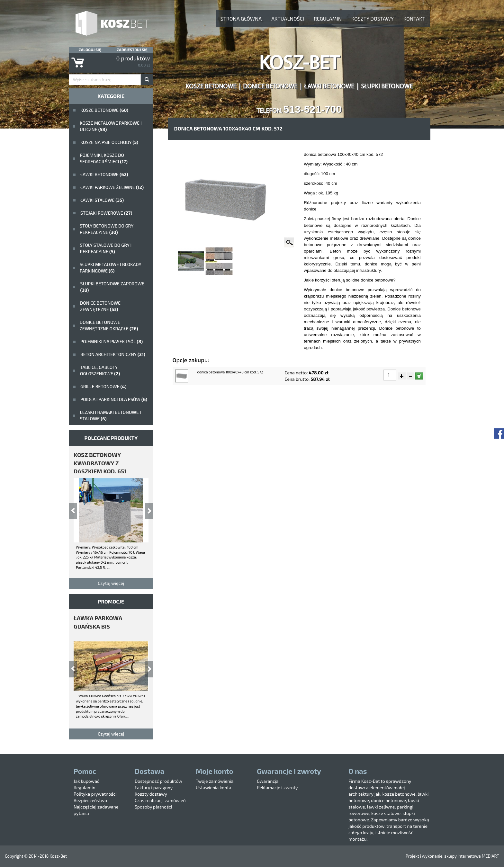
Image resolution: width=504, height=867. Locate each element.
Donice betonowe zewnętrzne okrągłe (109, 325)
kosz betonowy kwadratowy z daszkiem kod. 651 (100, 463)
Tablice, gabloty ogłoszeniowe (100, 370)
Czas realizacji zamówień (160, 800)
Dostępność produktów (158, 781)
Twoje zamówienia (215, 781)
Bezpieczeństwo (90, 800)
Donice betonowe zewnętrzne (100, 306)
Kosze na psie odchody (109, 142)
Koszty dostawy (373, 18)
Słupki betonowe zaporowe (112, 287)
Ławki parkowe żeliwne (112, 187)
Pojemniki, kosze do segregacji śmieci (104, 158)
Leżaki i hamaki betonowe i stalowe (110, 415)
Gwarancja (268, 781)
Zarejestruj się (132, 49)
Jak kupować (86, 781)
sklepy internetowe (462, 856)
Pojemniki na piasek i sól (112, 341)
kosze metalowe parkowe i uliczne (111, 126)
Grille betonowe (104, 386)
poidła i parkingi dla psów (114, 399)
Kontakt (414, 18)
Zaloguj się (90, 49)
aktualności (288, 18)
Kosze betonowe (104, 110)
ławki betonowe (104, 174)
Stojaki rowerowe (106, 213)
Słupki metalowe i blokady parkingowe (110, 268)
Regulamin (328, 18)
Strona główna (241, 18)
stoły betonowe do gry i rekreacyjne (108, 229)
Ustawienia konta (213, 787)
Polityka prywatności (95, 794)
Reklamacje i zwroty (277, 787)
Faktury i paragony (154, 787)
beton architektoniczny (113, 354)
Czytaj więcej (111, 583)
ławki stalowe (102, 200)
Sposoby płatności (153, 807)
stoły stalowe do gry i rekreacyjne (106, 248)
